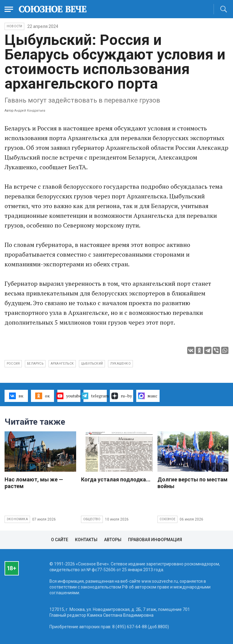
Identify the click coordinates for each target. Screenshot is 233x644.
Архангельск (62, 364)
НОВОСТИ (14, 26)
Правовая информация (155, 540)
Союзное (167, 519)
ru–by (122, 396)
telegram (95, 396)
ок (42, 396)
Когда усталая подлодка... (116, 479)
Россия (13, 364)
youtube (69, 396)
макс (148, 396)
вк (16, 396)
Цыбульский (92, 364)
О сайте (60, 540)
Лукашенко (120, 364)
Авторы (113, 540)
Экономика (17, 519)
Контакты (86, 540)
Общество (92, 519)
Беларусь (35, 364)
